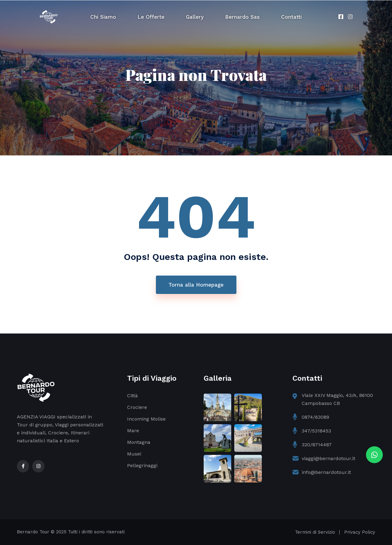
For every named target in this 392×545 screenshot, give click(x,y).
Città (132, 396)
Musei (134, 454)
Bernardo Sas (242, 17)
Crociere (137, 407)
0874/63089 (315, 417)
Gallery (195, 17)
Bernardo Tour (33, 532)
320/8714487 (317, 445)
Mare (133, 431)
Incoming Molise (146, 419)
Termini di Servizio (315, 532)
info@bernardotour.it (326, 472)
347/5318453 (316, 431)
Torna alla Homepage (196, 285)
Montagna (139, 442)
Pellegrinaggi (142, 465)
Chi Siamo (103, 17)
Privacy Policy (360, 532)
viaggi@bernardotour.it (328, 458)
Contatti (291, 17)
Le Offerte (151, 17)
